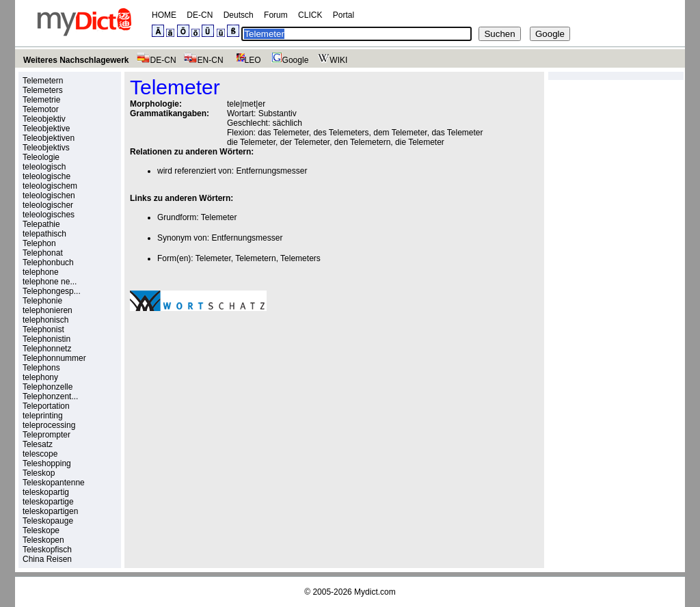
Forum (276, 15)
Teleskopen (43, 540)
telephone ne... (50, 282)
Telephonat (43, 253)
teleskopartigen (50, 511)
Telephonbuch (48, 262)
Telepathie (41, 224)
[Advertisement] (245, 416)
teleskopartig (46, 492)
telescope (40, 454)
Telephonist (43, 329)
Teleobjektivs (46, 148)
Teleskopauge (48, 521)
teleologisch (44, 167)
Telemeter (219, 217)
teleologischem (50, 186)
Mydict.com (375, 592)
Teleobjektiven (49, 138)
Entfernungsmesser (271, 171)
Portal (344, 15)
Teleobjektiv (44, 119)
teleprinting (43, 416)
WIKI (331, 60)
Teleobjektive (46, 129)
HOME (164, 15)
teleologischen (49, 195)
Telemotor (41, 109)
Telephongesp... (52, 291)
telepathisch (44, 234)
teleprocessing (49, 425)
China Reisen (47, 559)
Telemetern (43, 81)
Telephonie (42, 301)
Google (288, 60)
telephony (40, 377)
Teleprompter (46, 435)
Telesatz (38, 444)
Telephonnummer (54, 358)
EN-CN (203, 60)
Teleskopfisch (47, 550)
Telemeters (43, 90)
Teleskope (41, 530)
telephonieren (48, 310)
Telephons (41, 368)
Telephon (39, 243)
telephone (41, 272)
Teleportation (46, 406)
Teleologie (41, 157)
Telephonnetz (47, 349)
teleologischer (48, 205)
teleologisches (49, 215)
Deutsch (239, 15)
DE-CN (200, 15)
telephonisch (45, 320)
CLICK (310, 15)
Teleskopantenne (54, 483)
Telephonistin (46, 339)
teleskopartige (48, 502)
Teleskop (39, 473)
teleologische (46, 176)
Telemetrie (41, 100)
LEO (246, 60)
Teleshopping (47, 463)
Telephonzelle (48, 387)
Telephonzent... (50, 396)
